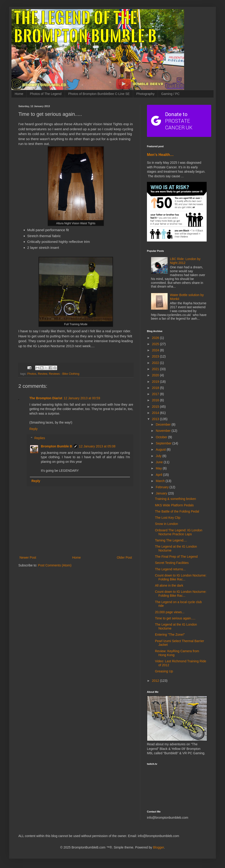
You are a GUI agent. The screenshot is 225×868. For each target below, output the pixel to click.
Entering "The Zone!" (170, 635)
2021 (156, 369)
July (159, 456)
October (162, 437)
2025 (156, 344)
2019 (156, 382)
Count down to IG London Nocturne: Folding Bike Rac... (181, 577)
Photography (145, 94)
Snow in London (166, 524)
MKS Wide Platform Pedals (174, 505)
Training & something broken (175, 499)
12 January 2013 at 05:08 (97, 446)
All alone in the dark (169, 585)
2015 (156, 407)
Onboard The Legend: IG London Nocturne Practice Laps (179, 532)
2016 (156, 400)
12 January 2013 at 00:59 (82, 398)
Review (43, 374)
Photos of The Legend (46, 94)
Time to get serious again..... (175, 618)
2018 (156, 388)
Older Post (124, 557)
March (161, 481)
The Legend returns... (170, 569)
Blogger (158, 847)
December (163, 424)
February (163, 487)
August (161, 449)
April (159, 475)
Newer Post (28, 557)
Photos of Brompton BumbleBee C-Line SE (99, 94)
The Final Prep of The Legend (176, 557)
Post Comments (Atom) (55, 565)
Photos (32, 374)
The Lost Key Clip (168, 518)
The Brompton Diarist (46, 398)
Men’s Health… (160, 155)
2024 (156, 350)
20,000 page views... (170, 612)
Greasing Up (164, 671)
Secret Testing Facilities (172, 563)
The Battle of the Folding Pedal (177, 511)
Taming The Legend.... (171, 540)
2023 (156, 356)
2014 (156, 413)
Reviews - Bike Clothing (64, 374)
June (160, 462)
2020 (156, 375)
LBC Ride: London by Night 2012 (185, 261)
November (163, 431)
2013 (156, 419)
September (164, 443)
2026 (156, 338)
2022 (156, 363)
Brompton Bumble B (56, 446)
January (162, 493)
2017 (156, 394)
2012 (156, 681)
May (159, 468)
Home (19, 94)
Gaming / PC (170, 94)
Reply (34, 429)
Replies (40, 438)
